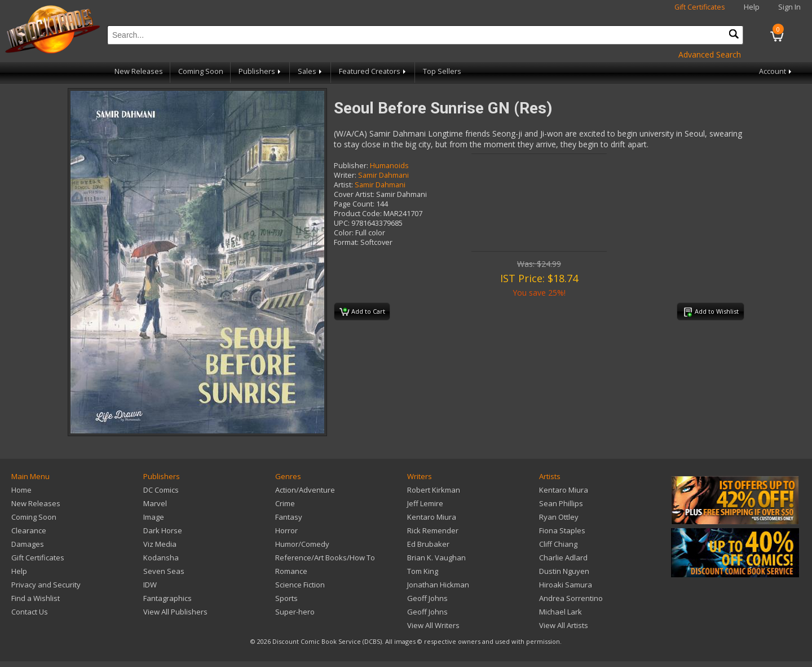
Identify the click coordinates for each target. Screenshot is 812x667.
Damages (28, 544)
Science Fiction (300, 585)
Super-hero (295, 612)
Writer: (345, 175)
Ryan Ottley (559, 517)
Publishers (261, 71)
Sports (286, 598)
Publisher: (351, 166)
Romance (291, 571)
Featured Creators (373, 71)
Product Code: (358, 214)
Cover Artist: (354, 194)
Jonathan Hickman (438, 585)
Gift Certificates (700, 7)
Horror (286, 530)
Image (154, 517)
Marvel (155, 503)
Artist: (343, 185)
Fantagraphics (167, 598)
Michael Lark (561, 612)
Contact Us (30, 612)
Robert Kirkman (434, 490)
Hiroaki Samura (566, 585)
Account (776, 71)
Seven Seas (164, 571)
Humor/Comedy (302, 544)
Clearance (29, 530)
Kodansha (161, 558)
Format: (346, 242)
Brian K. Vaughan (436, 558)
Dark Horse (163, 530)
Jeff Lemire (425, 503)
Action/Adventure (305, 490)
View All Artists (564, 625)
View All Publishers (175, 612)
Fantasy (289, 517)
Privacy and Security (46, 585)
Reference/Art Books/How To (325, 558)
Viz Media (160, 544)
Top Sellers (442, 71)
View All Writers (433, 625)
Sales (311, 71)
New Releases (139, 71)
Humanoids (389, 166)
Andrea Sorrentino (571, 598)
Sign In (789, 7)
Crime (285, 503)
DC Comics (161, 490)
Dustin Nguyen (564, 571)
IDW (150, 585)
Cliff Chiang (558, 544)
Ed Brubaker (428, 544)
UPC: (342, 223)
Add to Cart (362, 312)
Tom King (423, 571)
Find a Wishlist (36, 598)
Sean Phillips (561, 503)
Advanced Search (710, 54)
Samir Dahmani (383, 175)
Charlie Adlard (563, 558)
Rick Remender (433, 530)
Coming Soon (201, 71)
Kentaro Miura (432, 517)
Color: (344, 233)
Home (21, 490)
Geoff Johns (427, 598)
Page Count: (354, 204)
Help (752, 7)
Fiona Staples (562, 530)
